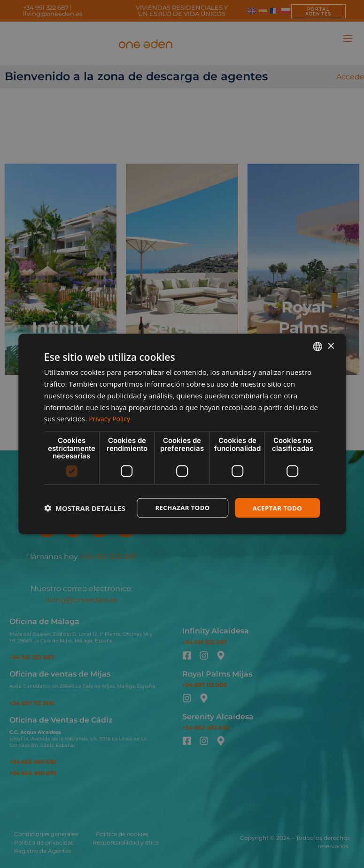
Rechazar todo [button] (178, 507)
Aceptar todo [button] (276, 507)
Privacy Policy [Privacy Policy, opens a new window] (111, 418)
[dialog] (182, 434)
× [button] (330, 346)
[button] (85, 508)
